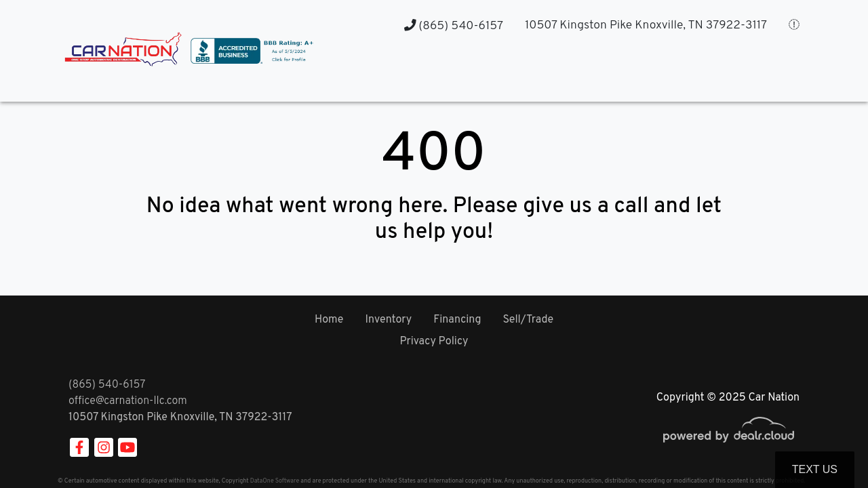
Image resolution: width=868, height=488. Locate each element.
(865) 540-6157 (454, 26)
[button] (563, 75)
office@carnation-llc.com (128, 401)
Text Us (815, 469)
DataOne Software (275, 481)
